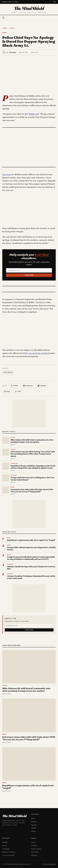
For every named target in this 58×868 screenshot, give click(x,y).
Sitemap (34, 855)
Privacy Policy (36, 849)
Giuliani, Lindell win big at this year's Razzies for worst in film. (31, 568)
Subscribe (29, 275)
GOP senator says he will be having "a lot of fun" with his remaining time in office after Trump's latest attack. (33, 454)
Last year (7, 174)
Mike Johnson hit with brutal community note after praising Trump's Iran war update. (32, 441)
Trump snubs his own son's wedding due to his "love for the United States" (32, 479)
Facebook (28, 386)
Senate (5, 842)
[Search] (3, 18)
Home (5, 28)
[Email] (29, 270)
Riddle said (34, 114)
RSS (55, 2)
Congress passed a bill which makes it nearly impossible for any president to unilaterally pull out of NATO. (31, 558)
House (5, 846)
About (33, 842)
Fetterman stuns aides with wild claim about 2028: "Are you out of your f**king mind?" (32, 491)
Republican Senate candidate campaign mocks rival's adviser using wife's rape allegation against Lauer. (33, 467)
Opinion (34, 825)
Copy (18, 391)
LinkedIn (42, 386)
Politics (34, 822)
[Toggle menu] (55, 18)
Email (7, 391)
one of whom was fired (39, 353)
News (12, 28)
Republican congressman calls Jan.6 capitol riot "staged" (31, 540)
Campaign (6, 849)
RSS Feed (35, 852)
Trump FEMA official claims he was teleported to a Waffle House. (31, 549)
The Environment (8, 855)
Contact (34, 846)
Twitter (15, 386)
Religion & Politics (9, 852)
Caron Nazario (8, 372)
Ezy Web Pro (52, 864)
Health (34, 828)
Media (34, 831)
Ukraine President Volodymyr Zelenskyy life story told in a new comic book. (31, 577)
